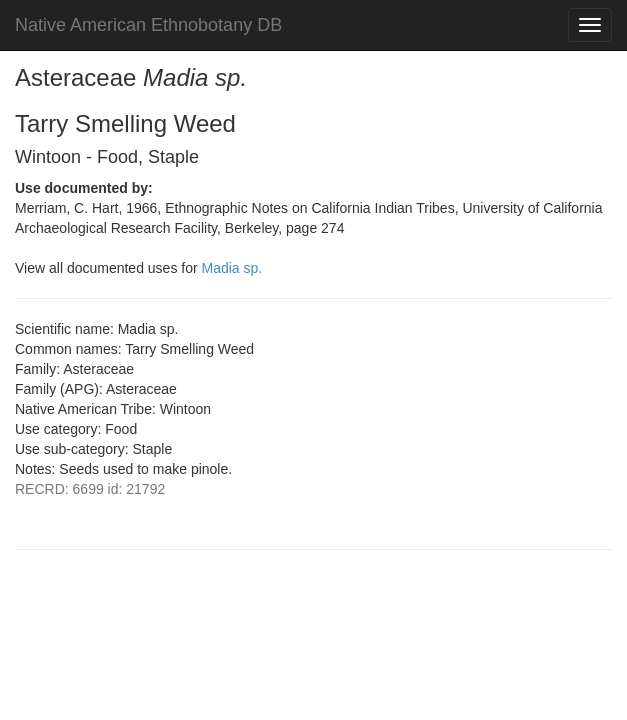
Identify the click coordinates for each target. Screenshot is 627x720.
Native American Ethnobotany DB (148, 25)
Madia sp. (232, 268)
